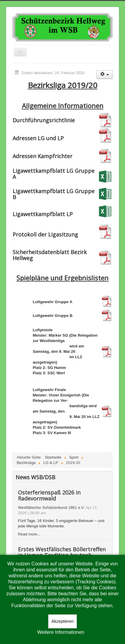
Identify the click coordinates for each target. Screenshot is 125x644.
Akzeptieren (62, 621)
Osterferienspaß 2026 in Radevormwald (49, 495)
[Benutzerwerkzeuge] (105, 75)
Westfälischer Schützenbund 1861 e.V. (51, 508)
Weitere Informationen (61, 632)
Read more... (29, 534)
